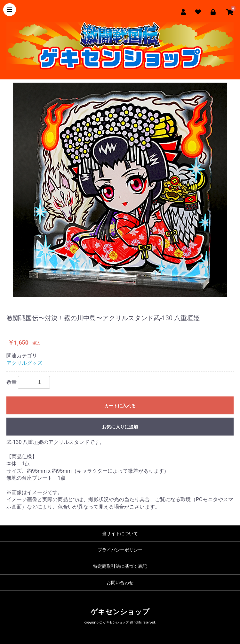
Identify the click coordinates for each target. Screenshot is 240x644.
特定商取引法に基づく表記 (120, 566)
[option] (120, 190)
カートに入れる (120, 406)
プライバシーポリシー (120, 550)
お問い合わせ (120, 583)
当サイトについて (120, 534)
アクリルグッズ (24, 363)
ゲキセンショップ (120, 612)
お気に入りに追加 (120, 427)
